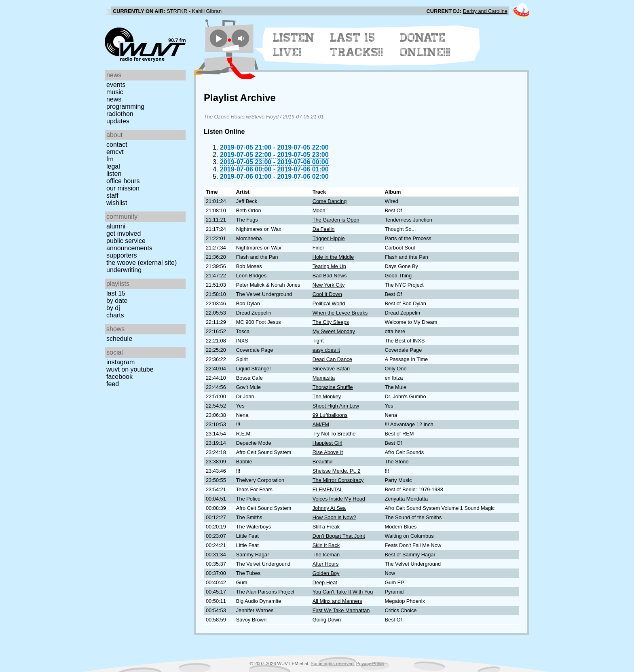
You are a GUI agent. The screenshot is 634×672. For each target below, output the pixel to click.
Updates (118, 121)
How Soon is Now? (334, 517)
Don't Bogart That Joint (339, 536)
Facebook (119, 377)
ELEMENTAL (328, 489)
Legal (113, 166)
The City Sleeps (331, 322)
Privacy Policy (370, 664)
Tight (318, 341)
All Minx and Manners (337, 601)
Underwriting (124, 270)
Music (115, 92)
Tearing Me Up (329, 266)
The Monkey (327, 396)
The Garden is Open (336, 220)
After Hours (326, 564)
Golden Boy (326, 573)
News (114, 99)
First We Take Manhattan (341, 610)
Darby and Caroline (485, 11)
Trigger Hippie (329, 238)
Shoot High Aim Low (336, 406)
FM (110, 159)
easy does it (326, 350)
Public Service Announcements (129, 244)
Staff (112, 195)
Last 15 (116, 293)
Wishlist (117, 203)
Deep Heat (325, 582)
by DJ (113, 308)
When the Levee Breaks (340, 313)
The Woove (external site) (142, 263)
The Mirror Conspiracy (338, 480)
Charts (115, 315)
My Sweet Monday (334, 331)
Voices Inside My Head (339, 499)
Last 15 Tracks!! (357, 45)
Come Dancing (330, 201)
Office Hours (123, 181)
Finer (318, 248)
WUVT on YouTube (130, 369)
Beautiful (323, 462)
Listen (114, 174)
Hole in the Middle (333, 257)
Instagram (120, 362)
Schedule (119, 339)
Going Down (327, 620)
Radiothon (120, 114)
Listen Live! (294, 45)
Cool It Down (327, 294)
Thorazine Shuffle (333, 387)
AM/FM (321, 424)
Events (116, 85)
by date (117, 301)
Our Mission (123, 188)
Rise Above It (328, 452)
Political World (329, 303)
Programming (125, 107)
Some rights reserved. (333, 664)
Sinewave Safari (331, 369)
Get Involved (124, 234)
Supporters (122, 255)
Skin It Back (326, 545)
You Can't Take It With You (343, 592)
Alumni (116, 226)
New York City (329, 285)
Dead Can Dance (332, 359)
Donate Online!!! (425, 45)
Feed (113, 384)
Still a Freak (326, 527)
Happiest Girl (328, 443)
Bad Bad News (330, 276)
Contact (117, 145)
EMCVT (115, 152)
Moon (319, 210)
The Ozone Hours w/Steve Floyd (241, 117)
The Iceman (326, 555)
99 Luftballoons (330, 415)
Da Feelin (324, 229)
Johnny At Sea (329, 508)
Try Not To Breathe (334, 434)
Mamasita (324, 378)
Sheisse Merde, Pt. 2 (337, 471)
